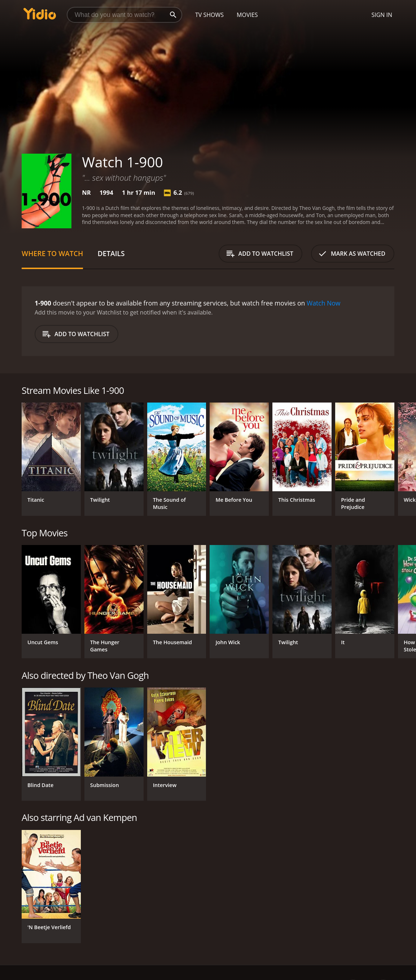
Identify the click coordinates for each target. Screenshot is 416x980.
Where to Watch (52, 253)
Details (111, 253)
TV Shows (209, 15)
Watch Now (324, 303)
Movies (247, 15)
